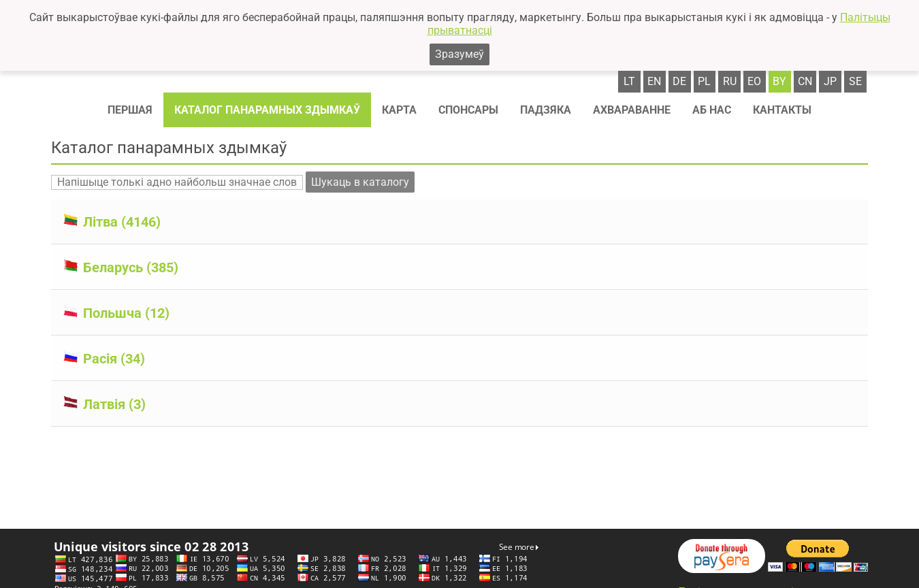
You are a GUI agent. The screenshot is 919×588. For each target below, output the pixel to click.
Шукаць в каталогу (360, 182)
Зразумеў (459, 54)
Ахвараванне (632, 110)
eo (754, 81)
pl (704, 81)
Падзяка (546, 110)
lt (629, 81)
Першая (130, 110)
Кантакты (782, 110)
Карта (399, 110)
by (779, 81)
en (654, 81)
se (855, 81)
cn (805, 81)
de (679, 81)
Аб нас (712, 110)
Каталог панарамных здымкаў (267, 110)
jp (830, 81)
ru (730, 81)
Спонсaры (468, 110)
